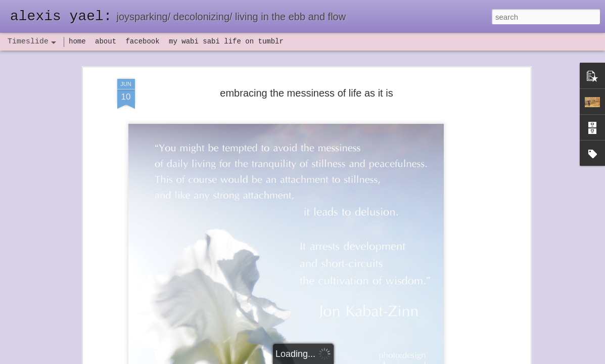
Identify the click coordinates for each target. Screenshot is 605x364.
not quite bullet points (293, 350)
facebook (142, 41)
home (77, 41)
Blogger (334, 358)
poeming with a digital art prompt (453, 287)
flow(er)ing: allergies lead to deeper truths (467, 251)
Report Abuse (364, 358)
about (106, 41)
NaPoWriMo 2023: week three (449, 348)
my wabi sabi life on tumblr (226, 41)
